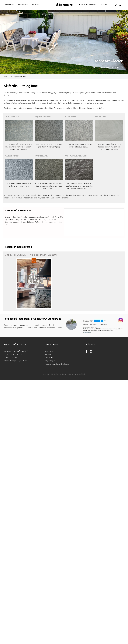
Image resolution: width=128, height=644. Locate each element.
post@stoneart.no (15, 354)
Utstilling (48, 354)
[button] (2, 42)
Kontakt (35, 5)
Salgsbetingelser (50, 361)
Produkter (10, 5)
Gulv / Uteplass (14, 77)
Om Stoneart (49, 351)
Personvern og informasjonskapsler (57, 364)
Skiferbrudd (49, 358)
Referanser (23, 5)
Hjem (5, 77)
